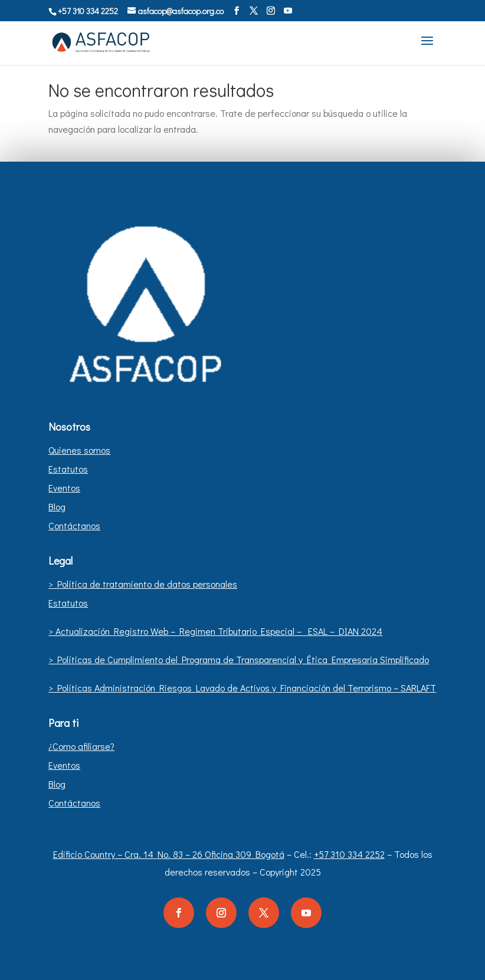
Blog (57, 507)
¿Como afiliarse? (81, 746)
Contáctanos (74, 525)
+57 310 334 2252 (349, 854)
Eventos (64, 488)
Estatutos (68, 469)
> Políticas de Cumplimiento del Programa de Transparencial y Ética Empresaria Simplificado (239, 659)
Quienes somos (79, 450)
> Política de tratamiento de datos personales (143, 584)
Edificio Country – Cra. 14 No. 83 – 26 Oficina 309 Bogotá (169, 854)
